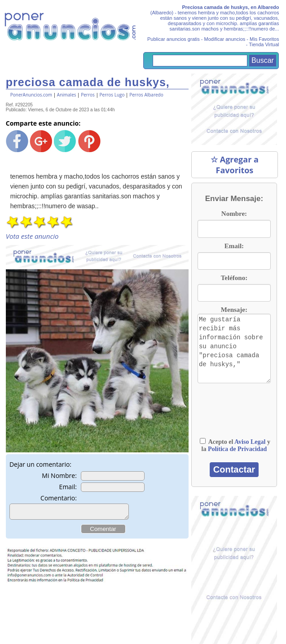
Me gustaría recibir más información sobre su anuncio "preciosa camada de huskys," (234, 348)
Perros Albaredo (146, 95)
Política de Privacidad (237, 449)
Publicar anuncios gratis (174, 39)
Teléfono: (234, 278)
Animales (67, 95)
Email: (68, 487)
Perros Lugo (112, 95)
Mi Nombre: (59, 475)
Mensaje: (234, 310)
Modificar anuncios (225, 39)
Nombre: (234, 214)
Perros (88, 95)
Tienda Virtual (264, 44)
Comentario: (59, 498)
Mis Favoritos (264, 39)
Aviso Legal (250, 442)
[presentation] (242, 410)
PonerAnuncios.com (31, 95)
